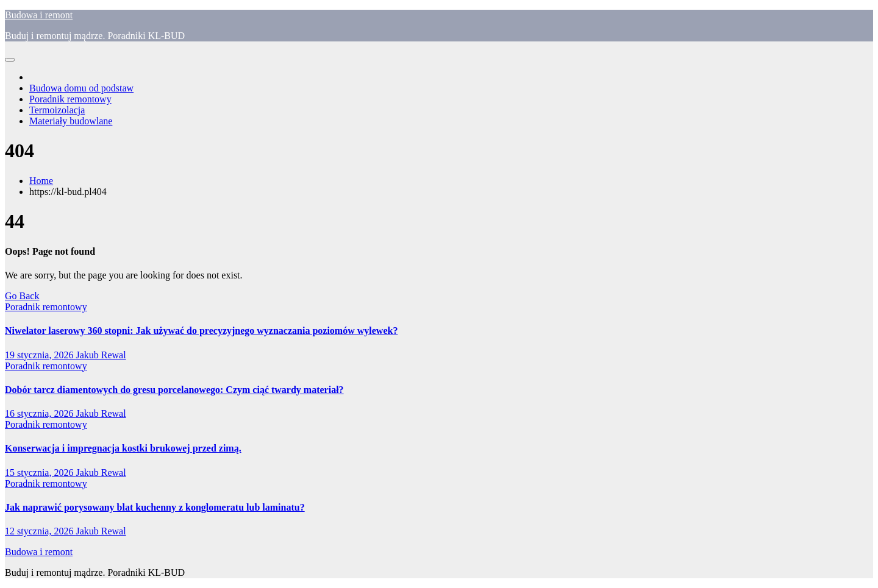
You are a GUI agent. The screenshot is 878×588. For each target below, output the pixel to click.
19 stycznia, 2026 (40, 355)
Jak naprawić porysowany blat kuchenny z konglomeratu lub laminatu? (155, 507)
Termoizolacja (57, 110)
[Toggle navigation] (10, 60)
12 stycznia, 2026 (40, 531)
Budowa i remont (39, 15)
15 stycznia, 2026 (40, 473)
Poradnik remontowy (70, 99)
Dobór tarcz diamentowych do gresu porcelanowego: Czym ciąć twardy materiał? (174, 390)
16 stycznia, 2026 (40, 413)
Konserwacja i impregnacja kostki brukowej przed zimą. (123, 448)
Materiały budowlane (71, 121)
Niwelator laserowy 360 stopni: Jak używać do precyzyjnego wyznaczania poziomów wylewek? (201, 331)
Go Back (22, 296)
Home (41, 181)
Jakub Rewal (101, 355)
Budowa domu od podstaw (81, 88)
